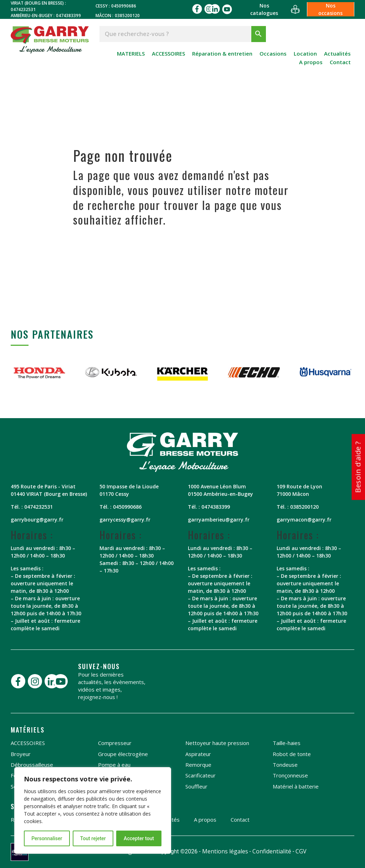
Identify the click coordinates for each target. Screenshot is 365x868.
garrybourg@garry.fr (37, 520)
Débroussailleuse (32, 765)
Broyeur (21, 754)
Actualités (337, 53)
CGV (301, 851)
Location (305, 53)
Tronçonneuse (290, 775)
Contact (340, 62)
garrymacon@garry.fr (304, 520)
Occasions (273, 53)
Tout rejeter (93, 838)
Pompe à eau (114, 765)
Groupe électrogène (123, 754)
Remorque (198, 765)
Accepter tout (139, 838)
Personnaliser (47, 838)
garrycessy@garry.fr (125, 520)
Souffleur (196, 786)
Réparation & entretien (222, 53)
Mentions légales (225, 851)
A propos (311, 62)
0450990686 (124, 6)
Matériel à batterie (296, 786)
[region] (93, 810)
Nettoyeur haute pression (217, 743)
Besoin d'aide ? (358, 467)
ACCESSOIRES (168, 53)
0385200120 (127, 16)
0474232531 (23, 9)
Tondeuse (285, 765)
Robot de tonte (292, 754)
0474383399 (68, 16)
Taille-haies (287, 743)
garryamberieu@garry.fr (219, 520)
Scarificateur (201, 775)
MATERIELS (131, 53)
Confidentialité (272, 851)
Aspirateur (198, 754)
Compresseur (115, 743)
